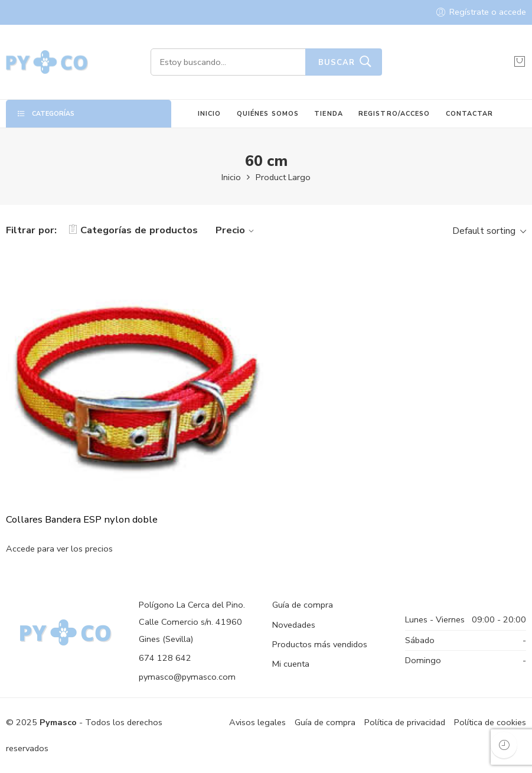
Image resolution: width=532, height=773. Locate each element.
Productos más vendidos (320, 644)
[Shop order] (488, 230)
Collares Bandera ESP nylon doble (82, 520)
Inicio (231, 177)
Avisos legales (257, 722)
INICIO (210, 114)
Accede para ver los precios (59, 549)
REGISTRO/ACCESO (394, 114)
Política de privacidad (405, 722)
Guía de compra (303, 605)
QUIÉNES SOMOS (268, 114)
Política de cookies (490, 722)
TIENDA (329, 114)
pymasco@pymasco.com (187, 677)
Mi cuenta (291, 664)
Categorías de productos (133, 230)
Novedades (294, 625)
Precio (236, 230)
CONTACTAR (470, 114)
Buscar (337, 63)
